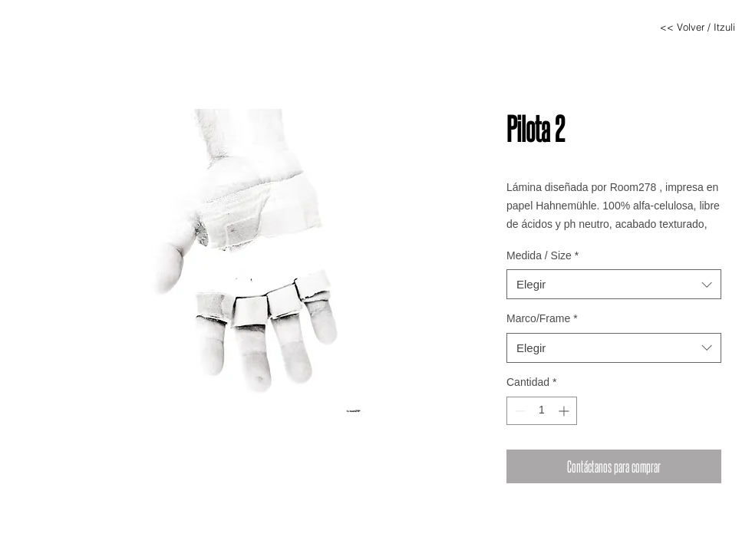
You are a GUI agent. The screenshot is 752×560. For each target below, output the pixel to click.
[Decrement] (518, 411)
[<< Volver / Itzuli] (698, 27)
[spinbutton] (542, 411)
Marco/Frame (542, 318)
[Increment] (565, 411)
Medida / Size (543, 255)
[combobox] (614, 284)
